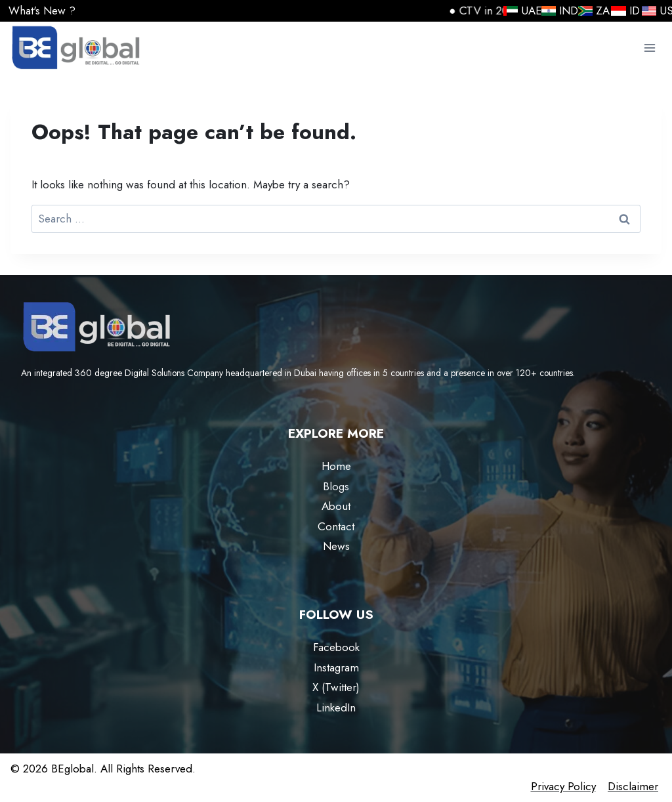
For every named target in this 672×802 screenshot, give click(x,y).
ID (621, 11)
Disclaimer (633, 786)
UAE (517, 11)
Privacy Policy (563, 786)
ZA (590, 11)
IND (555, 11)
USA (656, 11)
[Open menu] (649, 48)
